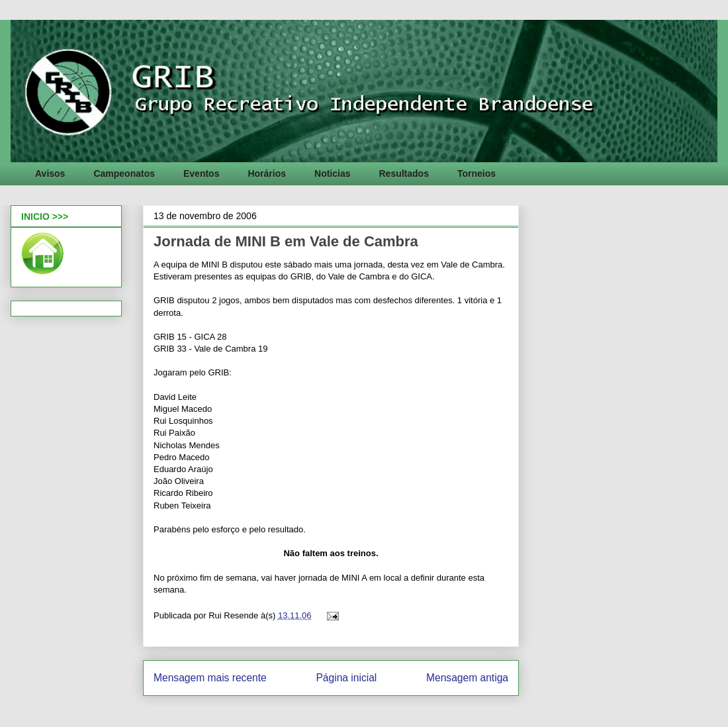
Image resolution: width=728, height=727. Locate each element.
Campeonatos (124, 173)
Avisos (50, 173)
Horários (267, 173)
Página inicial (346, 678)
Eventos (201, 173)
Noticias (332, 173)
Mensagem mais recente (210, 678)
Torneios (477, 173)
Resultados (403, 173)
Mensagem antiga (467, 678)
